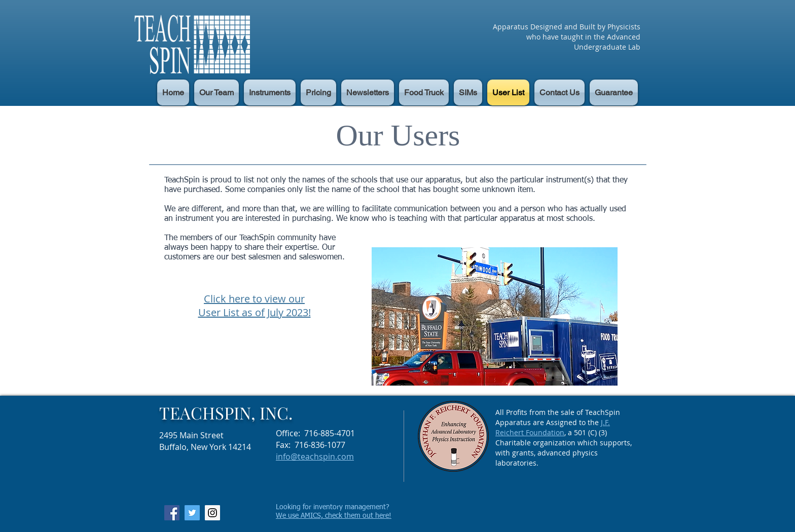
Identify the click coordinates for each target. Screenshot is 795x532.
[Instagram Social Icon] (212, 513)
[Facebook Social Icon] (172, 513)
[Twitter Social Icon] (192, 513)
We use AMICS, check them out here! (334, 516)
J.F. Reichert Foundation (553, 427)
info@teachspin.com (315, 457)
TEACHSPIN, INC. (226, 412)
